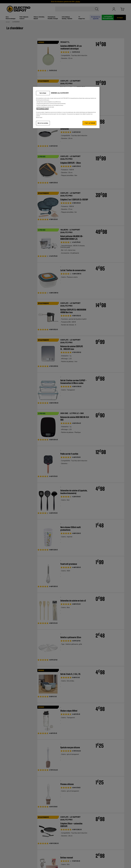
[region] (66, 108)
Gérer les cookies (43, 123)
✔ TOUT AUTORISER (89, 123)
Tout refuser (43, 93)
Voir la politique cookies (42, 109)
